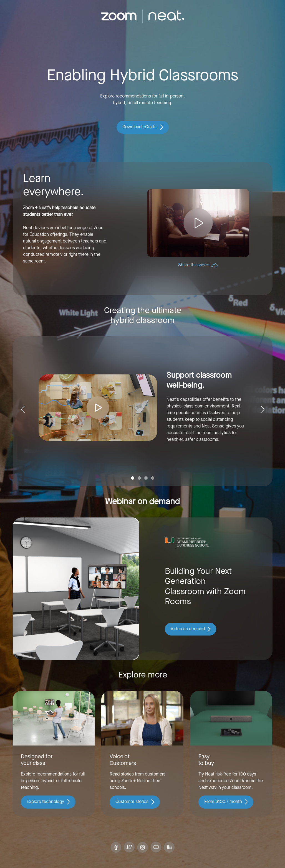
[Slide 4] (153, 478)
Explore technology (48, 802)
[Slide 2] (139, 478)
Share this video (198, 265)
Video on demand (191, 629)
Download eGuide (143, 127)
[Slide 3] (146, 478)
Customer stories (135, 802)
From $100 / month (226, 802)
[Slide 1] (133, 478)
